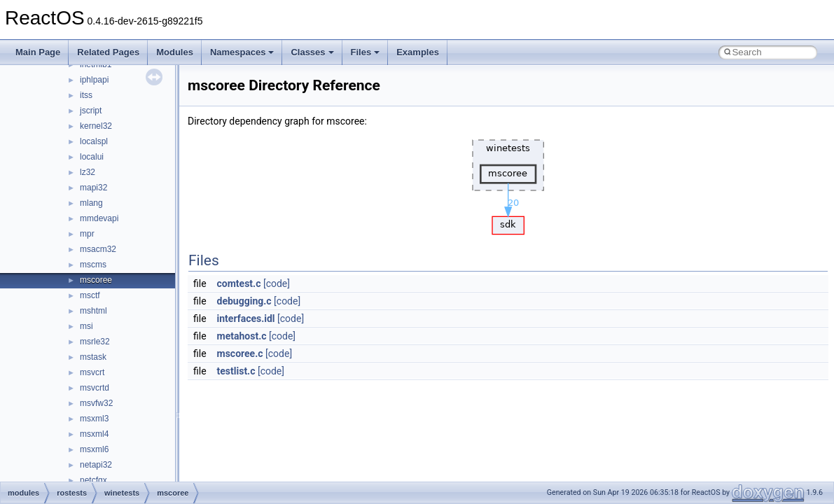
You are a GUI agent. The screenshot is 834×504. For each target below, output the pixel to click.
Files (366, 52)
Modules (175, 52)
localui (92, 157)
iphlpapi (94, 80)
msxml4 (94, 434)
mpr (87, 234)
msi (86, 326)
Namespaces (242, 52)
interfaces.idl (246, 318)
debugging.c (244, 301)
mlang (91, 203)
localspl (94, 141)
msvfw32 (96, 403)
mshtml (93, 311)
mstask (93, 357)
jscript (91, 111)
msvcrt (92, 372)
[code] (277, 283)
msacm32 (98, 249)
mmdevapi (99, 218)
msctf (90, 295)
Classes (312, 52)
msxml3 (94, 419)
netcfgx (93, 480)
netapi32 (96, 465)
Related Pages (108, 52)
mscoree (96, 280)
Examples (418, 52)
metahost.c (242, 336)
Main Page (38, 52)
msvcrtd (95, 388)
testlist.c (236, 371)
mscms (93, 265)
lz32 (88, 172)
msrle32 (95, 342)
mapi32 (93, 188)
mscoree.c (240, 353)
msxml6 (94, 449)
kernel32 (96, 126)
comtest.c (239, 283)
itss (86, 95)
